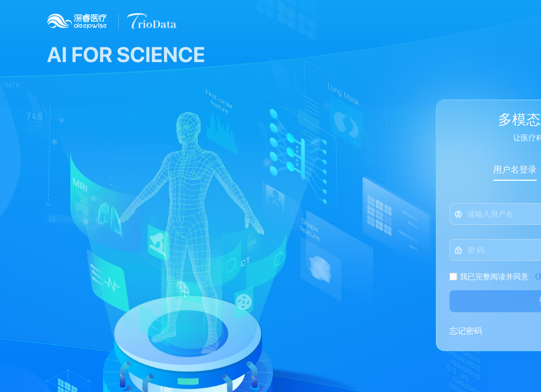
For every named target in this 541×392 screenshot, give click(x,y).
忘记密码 (466, 331)
